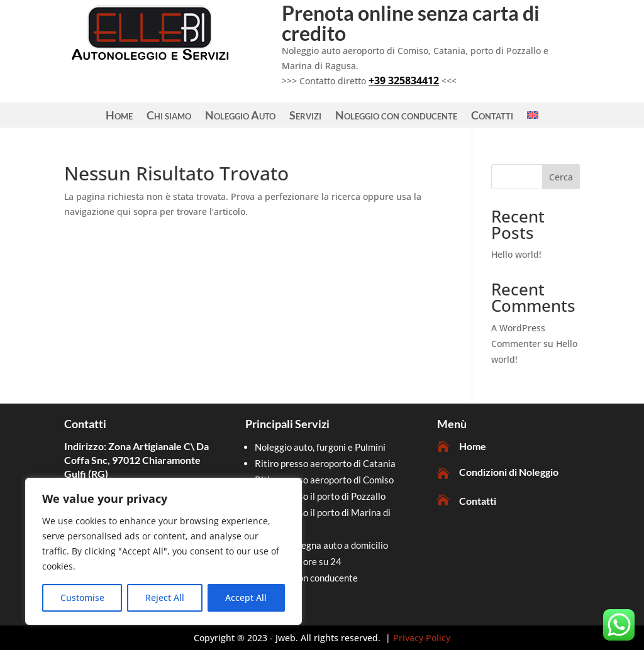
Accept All (246, 598)
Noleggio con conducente (396, 116)
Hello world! (516, 254)
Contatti (492, 116)
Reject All (165, 598)
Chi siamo (169, 116)
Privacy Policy (422, 638)
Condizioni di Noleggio (509, 472)
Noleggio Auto (240, 116)
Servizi (305, 116)
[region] (164, 551)
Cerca (561, 177)
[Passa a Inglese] (533, 118)
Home (119, 116)
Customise (82, 598)
